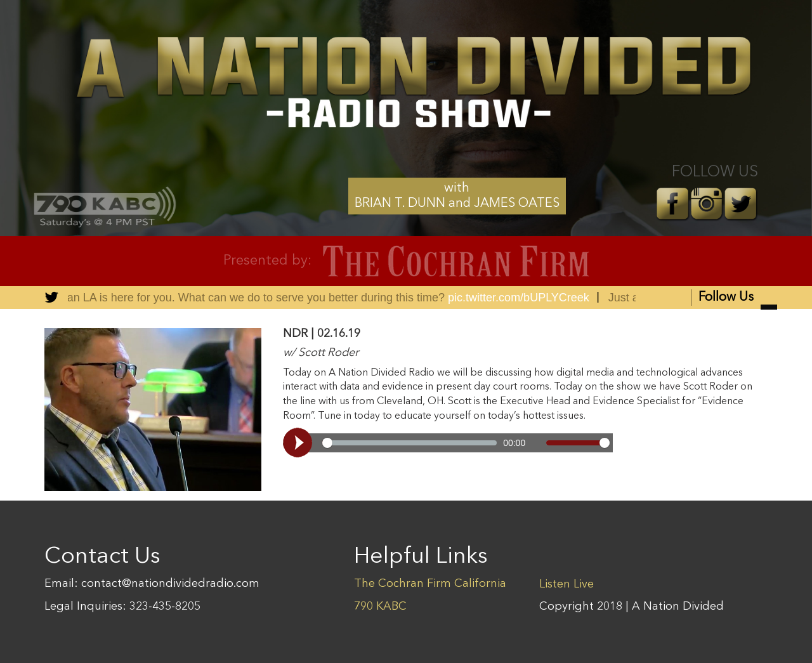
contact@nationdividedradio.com (170, 584)
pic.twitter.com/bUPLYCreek (526, 298)
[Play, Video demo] (299, 443)
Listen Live (566, 584)
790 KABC (380, 607)
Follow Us (738, 299)
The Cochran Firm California (430, 584)
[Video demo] (448, 443)
